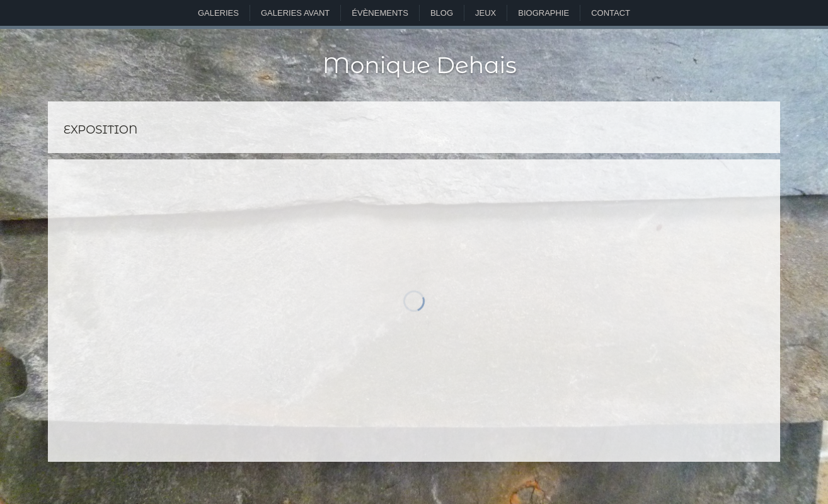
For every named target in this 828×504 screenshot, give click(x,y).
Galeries (218, 13)
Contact (611, 13)
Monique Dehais (420, 65)
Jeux (486, 13)
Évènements (380, 13)
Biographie (543, 13)
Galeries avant (295, 13)
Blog (442, 13)
